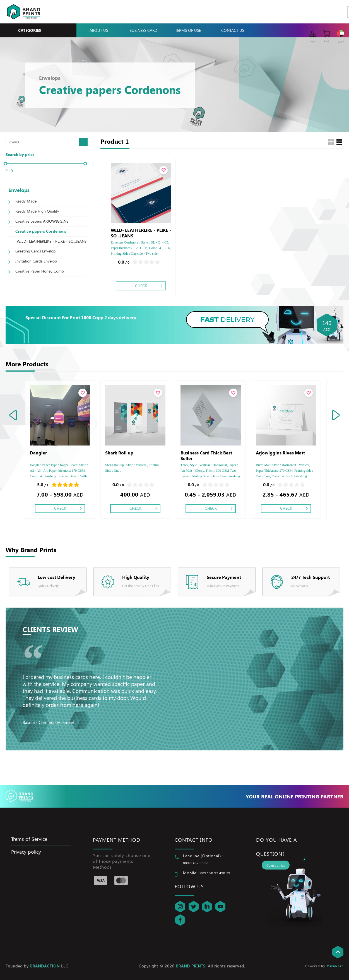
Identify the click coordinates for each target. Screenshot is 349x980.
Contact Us (233, 30)
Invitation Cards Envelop (36, 261)
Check (141, 286)
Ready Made (26, 201)
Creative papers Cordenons (41, 231)
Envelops (50, 78)
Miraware (335, 966)
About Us (99, 30)
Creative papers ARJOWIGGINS (42, 221)
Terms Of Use (188, 30)
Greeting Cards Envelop (35, 251)
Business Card (143, 30)
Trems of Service (29, 839)
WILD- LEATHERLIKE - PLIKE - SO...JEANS (52, 241)
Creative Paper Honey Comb (40, 271)
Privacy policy (26, 852)
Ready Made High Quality (37, 211)
